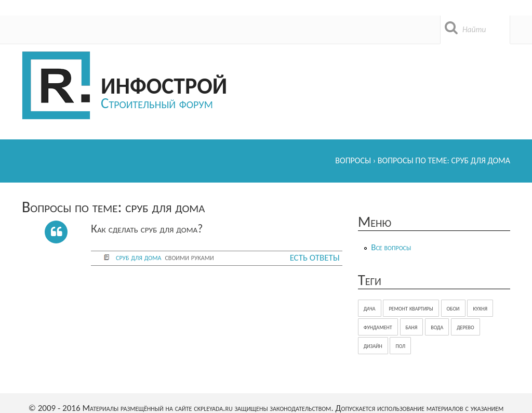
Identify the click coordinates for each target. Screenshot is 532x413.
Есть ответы (315, 258)
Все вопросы (391, 247)
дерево (465, 327)
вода (437, 327)
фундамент (378, 327)
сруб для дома (138, 257)
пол (400, 346)
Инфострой (164, 84)
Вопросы (353, 160)
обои (453, 308)
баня (412, 327)
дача (370, 308)
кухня (480, 308)
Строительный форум (157, 103)
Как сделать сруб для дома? (147, 229)
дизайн (373, 346)
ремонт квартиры (411, 308)
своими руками (189, 257)
